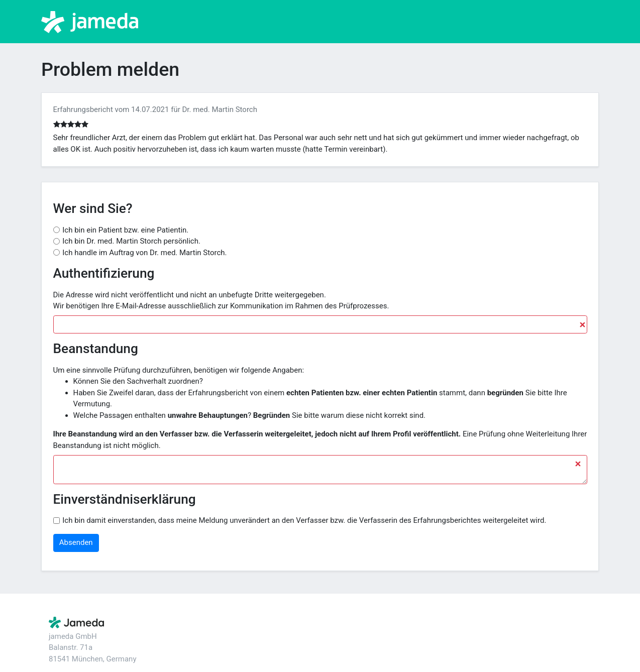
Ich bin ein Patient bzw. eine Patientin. (125, 230)
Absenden (76, 542)
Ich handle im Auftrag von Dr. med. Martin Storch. (144, 253)
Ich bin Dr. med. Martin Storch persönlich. (131, 241)
